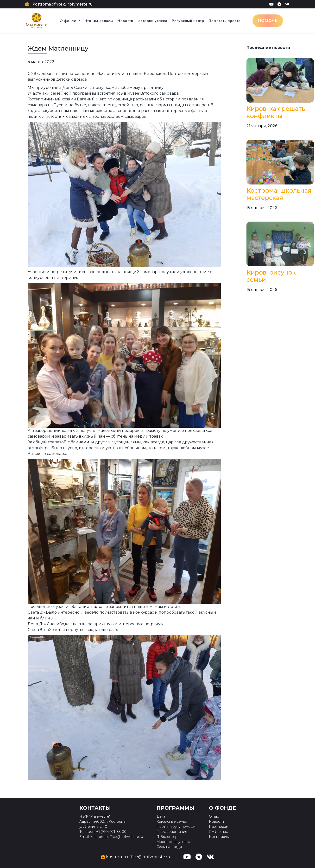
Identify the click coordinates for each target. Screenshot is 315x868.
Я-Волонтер (167, 837)
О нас (214, 816)
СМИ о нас (218, 832)
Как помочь (219, 837)
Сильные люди (169, 847)
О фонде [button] (69, 21)
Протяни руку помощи (176, 827)
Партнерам (219, 827)
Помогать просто (225, 21)
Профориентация (172, 832)
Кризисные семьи (172, 822)
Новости (125, 21)
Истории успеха (152, 21)
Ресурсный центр (188, 21)
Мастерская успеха (173, 842)
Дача (161, 816)
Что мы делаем (99, 21)
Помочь (268, 21)
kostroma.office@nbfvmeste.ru (63, 4)
